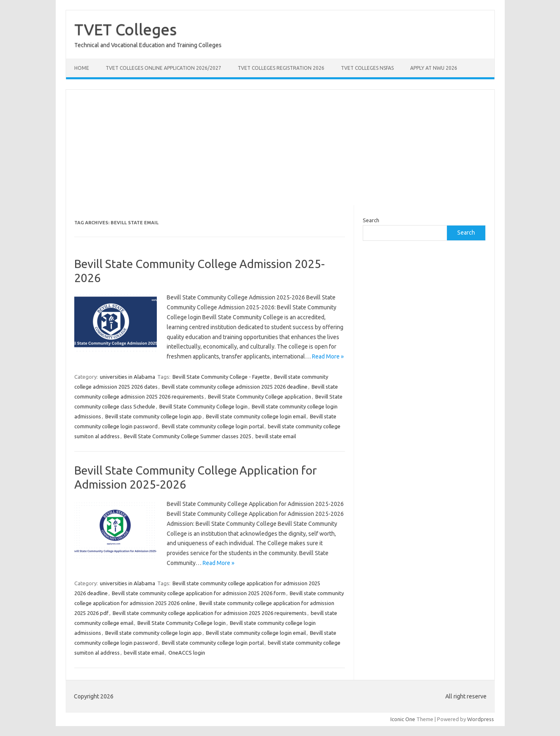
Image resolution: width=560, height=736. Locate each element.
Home (82, 68)
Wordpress (481, 719)
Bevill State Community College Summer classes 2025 (188, 436)
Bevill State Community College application (260, 396)
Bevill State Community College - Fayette (221, 377)
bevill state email (276, 436)
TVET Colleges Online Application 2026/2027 (163, 68)
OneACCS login (187, 653)
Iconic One (403, 719)
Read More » (328, 356)
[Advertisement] (280, 147)
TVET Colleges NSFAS (367, 68)
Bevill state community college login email (256, 416)
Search (371, 220)
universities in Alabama (128, 377)
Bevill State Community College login (203, 406)
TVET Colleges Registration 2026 (281, 68)
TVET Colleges (125, 29)
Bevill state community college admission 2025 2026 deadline (235, 387)
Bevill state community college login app (154, 416)
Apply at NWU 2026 (434, 68)
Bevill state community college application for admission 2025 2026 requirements (210, 613)
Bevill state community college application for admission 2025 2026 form (199, 593)
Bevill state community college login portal (213, 426)
